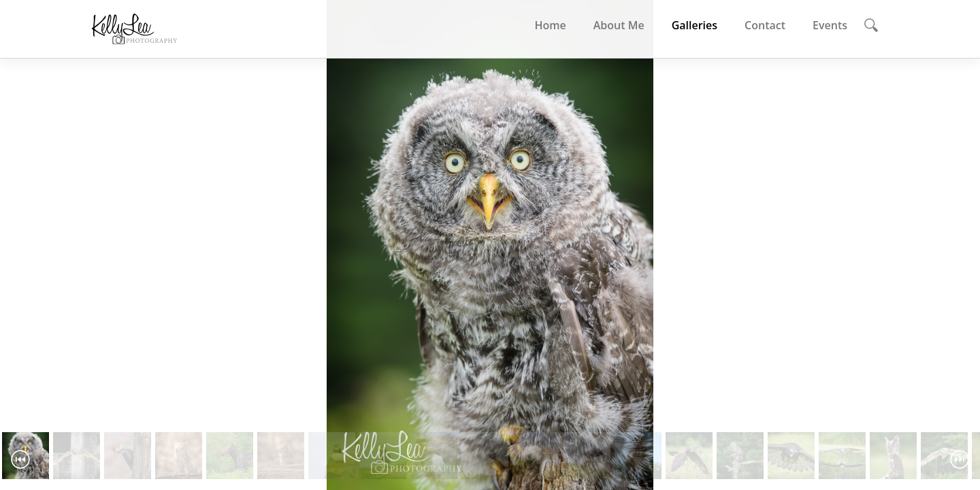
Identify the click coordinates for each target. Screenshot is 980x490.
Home (550, 25)
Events (830, 25)
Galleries (695, 25)
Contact (765, 25)
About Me (619, 25)
